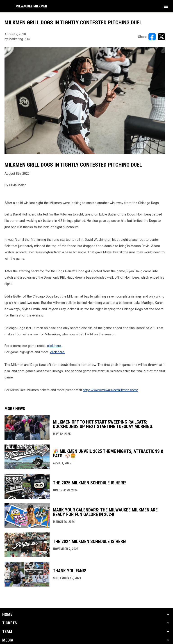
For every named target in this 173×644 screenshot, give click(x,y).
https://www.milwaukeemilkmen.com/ (110, 390)
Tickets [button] (10, 623)
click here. (54, 346)
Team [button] (7, 632)
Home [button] (7, 614)
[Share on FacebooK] (152, 37)
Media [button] (8, 640)
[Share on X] (162, 37)
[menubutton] (166, 6)
